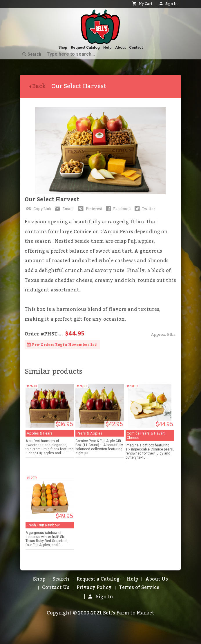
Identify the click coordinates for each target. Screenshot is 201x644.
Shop (63, 47)
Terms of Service (139, 588)
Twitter (144, 209)
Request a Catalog (98, 579)
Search (32, 54)
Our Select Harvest (52, 200)
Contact (136, 47)
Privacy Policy (94, 588)
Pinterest (90, 209)
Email (63, 209)
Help (107, 47)
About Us (157, 579)
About (120, 47)
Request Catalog (85, 47)
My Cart (142, 4)
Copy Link (38, 209)
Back (40, 86)
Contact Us (56, 588)
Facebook (118, 209)
